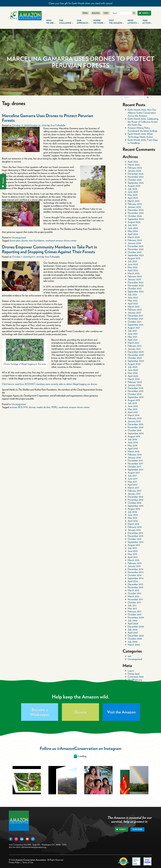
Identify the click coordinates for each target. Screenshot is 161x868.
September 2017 (135, 470)
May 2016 (133, 518)
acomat (13, 407)
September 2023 (136, 255)
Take (147, 22)
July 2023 (132, 261)
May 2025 (133, 195)
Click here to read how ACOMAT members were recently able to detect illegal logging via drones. (50, 384)
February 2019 (135, 418)
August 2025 (134, 186)
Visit (106, 13)
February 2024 (135, 240)
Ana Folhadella (58, 125)
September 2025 (136, 183)
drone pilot (15, 240)
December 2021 (135, 316)
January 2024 (134, 243)
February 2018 (135, 454)
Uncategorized (19, 237)
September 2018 (136, 433)
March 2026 (134, 165)
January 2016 (134, 530)
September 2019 (136, 397)
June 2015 (133, 551)
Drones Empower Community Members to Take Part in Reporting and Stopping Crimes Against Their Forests (49, 249)
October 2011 (134, 602)
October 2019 (134, 394)
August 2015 (134, 545)
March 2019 (133, 415)
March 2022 (134, 307)
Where (99, 22)
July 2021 (132, 331)
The (66, 22)
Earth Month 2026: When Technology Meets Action (140, 135)
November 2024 (136, 213)
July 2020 (133, 367)
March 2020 (134, 379)
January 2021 (134, 349)
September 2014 (136, 578)
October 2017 (134, 467)
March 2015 (133, 560)
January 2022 (134, 313)
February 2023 (135, 276)
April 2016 (133, 521)
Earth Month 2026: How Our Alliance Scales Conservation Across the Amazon (142, 113)
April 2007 (133, 633)
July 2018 (132, 439)
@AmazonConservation (77, 748)
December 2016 (135, 497)
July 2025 (132, 189)
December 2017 (135, 460)
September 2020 (136, 361)
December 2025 (136, 174)
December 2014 (135, 569)
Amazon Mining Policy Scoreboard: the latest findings (142, 129)
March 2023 (134, 273)
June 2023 (133, 264)
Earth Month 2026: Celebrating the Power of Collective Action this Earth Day (143, 122)
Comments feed (136, 677)
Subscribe (137, 829)
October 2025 (135, 180)
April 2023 (133, 270)
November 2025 (136, 177)
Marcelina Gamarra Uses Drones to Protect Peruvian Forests (47, 118)
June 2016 (133, 515)
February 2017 (135, 491)
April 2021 (133, 340)
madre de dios (43, 407)
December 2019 (135, 388)
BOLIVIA (23, 407)
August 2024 (134, 222)
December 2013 (135, 584)
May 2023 (133, 267)
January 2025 (134, 207)
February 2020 (135, 382)
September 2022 (136, 291)
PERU (54, 407)
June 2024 (133, 228)
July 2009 (133, 620)
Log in (131, 671)
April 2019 (133, 412)
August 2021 (134, 328)
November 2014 (136, 572)
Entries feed (133, 674)
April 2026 (133, 162)
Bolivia (96, 13)
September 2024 (136, 219)
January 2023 (134, 279)
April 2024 (133, 234)
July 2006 (133, 642)
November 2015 (135, 536)
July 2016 (132, 512)
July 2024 (132, 225)
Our (83, 22)
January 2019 (134, 421)
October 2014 (135, 575)
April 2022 (133, 304)
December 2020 (136, 352)
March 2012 (133, 596)
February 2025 (135, 204)
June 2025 (133, 192)
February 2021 (135, 346)
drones (25, 240)
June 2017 (133, 479)
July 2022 (132, 294)
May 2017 (132, 482)
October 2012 (134, 593)
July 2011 (132, 605)
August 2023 (134, 258)
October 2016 (135, 503)
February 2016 (135, 527)
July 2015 (132, 548)
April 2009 (133, 623)
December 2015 (135, 533)
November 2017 (135, 463)
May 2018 (133, 445)
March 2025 (134, 201)
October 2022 (135, 288)
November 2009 (136, 617)
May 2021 (132, 337)
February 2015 (135, 563)
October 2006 (135, 639)
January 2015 (134, 566)
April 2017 (133, 485)
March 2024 (134, 237)
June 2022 (133, 297)
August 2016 (134, 509)
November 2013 (135, 587)
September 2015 (136, 542)
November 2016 (136, 500)
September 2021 (136, 325)
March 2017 (133, 488)
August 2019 (134, 400)
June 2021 (133, 334)
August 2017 (134, 473)
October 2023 (135, 252)
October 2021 (134, 322)
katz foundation (37, 240)
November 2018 (136, 427)
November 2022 (136, 285)
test (129, 656)
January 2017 (134, 494)
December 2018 (135, 424)
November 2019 (135, 391)
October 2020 (135, 358)
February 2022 (135, 310)
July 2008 (133, 630)
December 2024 (136, 210)
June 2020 (133, 370)
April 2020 (133, 376)
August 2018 (134, 436)
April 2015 (133, 557)
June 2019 (133, 406)
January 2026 (134, 171)
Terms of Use (28, 862)
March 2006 (134, 645)
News (133, 22)
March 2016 (134, 524)
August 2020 (134, 364)
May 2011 (132, 608)
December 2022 (136, 282)
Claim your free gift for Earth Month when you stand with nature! (81, 3)
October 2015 (134, 539)
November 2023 (136, 249)
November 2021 (135, 319)
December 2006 (136, 636)
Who (51, 22)
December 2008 (136, 627)
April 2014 (133, 581)
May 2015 (132, 554)
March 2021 (133, 343)
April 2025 (133, 198)
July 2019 (132, 403)
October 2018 (135, 430)
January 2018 (134, 457)
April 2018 (133, 448)
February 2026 (135, 168)
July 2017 (132, 476)
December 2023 (135, 246)
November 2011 (135, 599)
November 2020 (136, 355)
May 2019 (132, 409)
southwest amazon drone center (61, 240)
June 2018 (133, 442)
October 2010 (135, 614)
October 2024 (135, 216)
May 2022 (133, 300)
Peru (85, 13)
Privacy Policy (14, 862)
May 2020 (133, 373)
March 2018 (134, 451)
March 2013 (133, 590)
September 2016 (136, 506)
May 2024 (133, 231)
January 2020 (134, 385)
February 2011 (134, 611)
